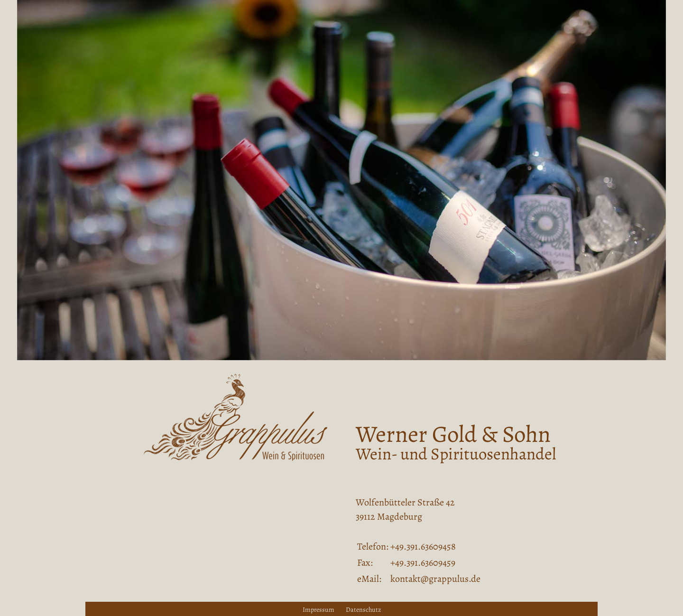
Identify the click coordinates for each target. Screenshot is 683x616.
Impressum (318, 610)
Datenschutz (363, 610)
